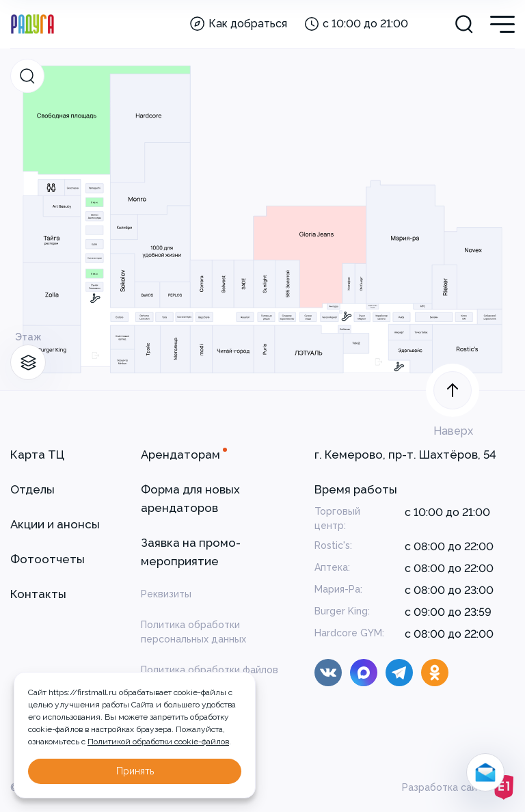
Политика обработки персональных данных (193, 632)
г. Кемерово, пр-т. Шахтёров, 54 (405, 455)
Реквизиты (166, 594)
